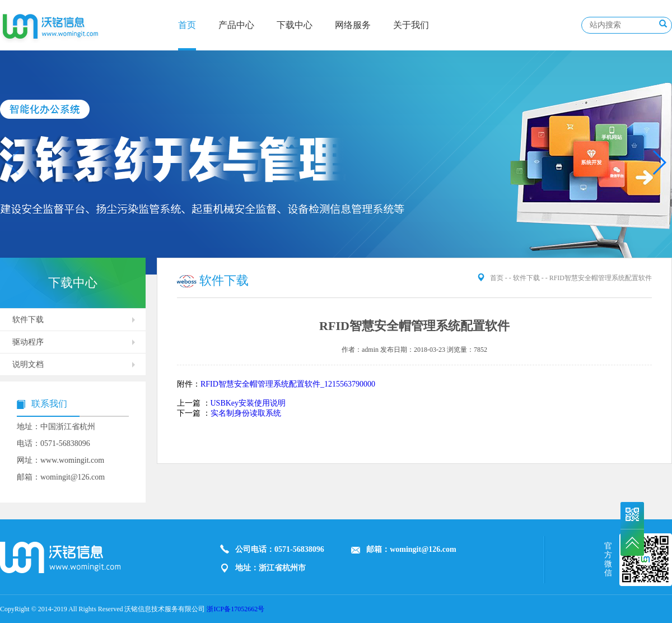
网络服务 (353, 25)
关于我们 (411, 25)
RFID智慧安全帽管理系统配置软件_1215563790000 (288, 384)
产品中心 (236, 25)
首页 (187, 25)
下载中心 (295, 25)
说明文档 (28, 364)
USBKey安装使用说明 (248, 403)
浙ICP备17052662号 (235, 609)
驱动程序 (28, 342)
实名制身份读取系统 (246, 413)
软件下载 (28, 320)
